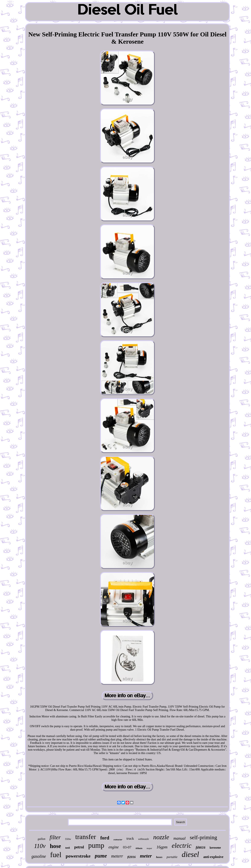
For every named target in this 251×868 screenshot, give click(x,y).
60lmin (139, 848)
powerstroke (78, 856)
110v (40, 846)
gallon (41, 839)
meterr (117, 856)
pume (101, 856)
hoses (159, 857)
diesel (190, 854)
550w (68, 839)
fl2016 (132, 857)
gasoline (39, 856)
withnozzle (144, 839)
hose (55, 846)
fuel (56, 855)
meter (146, 856)
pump (96, 845)
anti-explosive (213, 857)
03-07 (127, 847)
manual (179, 838)
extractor (118, 839)
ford (105, 838)
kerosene (215, 848)
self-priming (203, 837)
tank (68, 848)
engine (114, 847)
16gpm (162, 847)
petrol (79, 847)
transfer (86, 837)
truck (130, 838)
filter (55, 837)
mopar (149, 848)
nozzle (161, 837)
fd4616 (200, 847)
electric (182, 846)
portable (172, 857)
